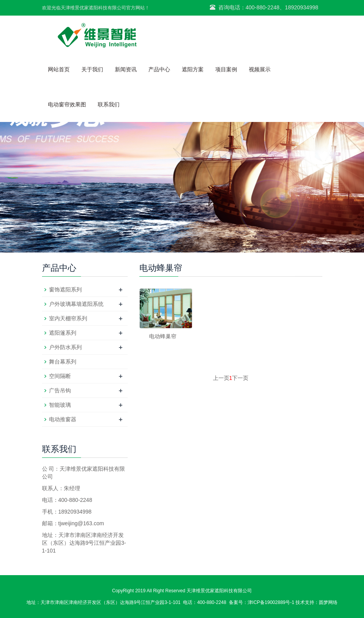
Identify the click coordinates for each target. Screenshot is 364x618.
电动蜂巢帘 (163, 336)
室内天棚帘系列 (68, 318)
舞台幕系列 (63, 362)
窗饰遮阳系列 (65, 290)
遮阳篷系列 (63, 333)
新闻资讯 (126, 69)
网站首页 (59, 69)
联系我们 (109, 104)
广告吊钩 (60, 390)
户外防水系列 (65, 347)
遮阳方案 (193, 69)
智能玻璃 (60, 405)
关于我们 (92, 69)
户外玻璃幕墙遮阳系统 (76, 304)
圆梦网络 (328, 602)
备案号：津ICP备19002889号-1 (262, 602)
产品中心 (159, 69)
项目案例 (226, 69)
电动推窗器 (63, 419)
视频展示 (260, 69)
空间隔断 (60, 376)
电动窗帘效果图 (67, 104)
